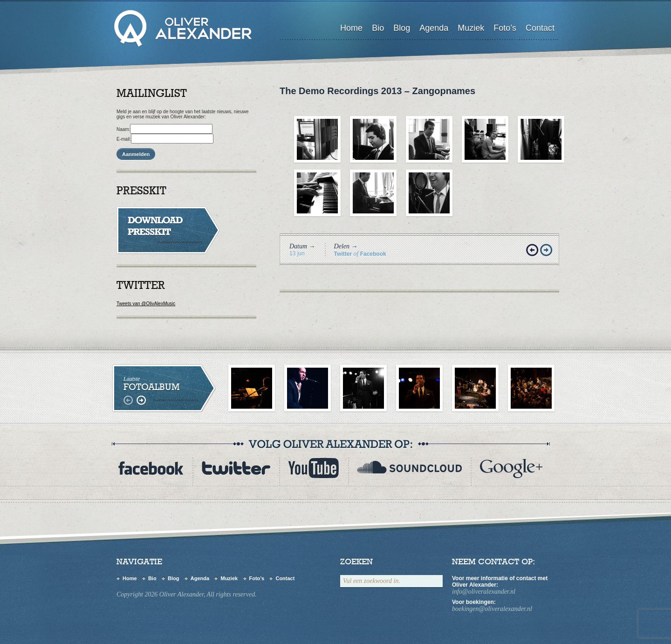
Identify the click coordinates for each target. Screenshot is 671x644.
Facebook (373, 254)
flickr (511, 468)
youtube (314, 468)
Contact (540, 28)
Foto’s (505, 28)
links (129, 401)
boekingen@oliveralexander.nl (492, 609)
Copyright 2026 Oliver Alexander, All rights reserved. (187, 594)
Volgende (547, 251)
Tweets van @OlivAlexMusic (146, 304)
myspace (409, 468)
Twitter (343, 254)
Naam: (123, 129)
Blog (402, 28)
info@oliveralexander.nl (484, 592)
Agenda (434, 28)
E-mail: (124, 139)
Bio (378, 28)
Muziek (471, 28)
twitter (236, 468)
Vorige (533, 251)
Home (351, 28)
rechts (141, 401)
